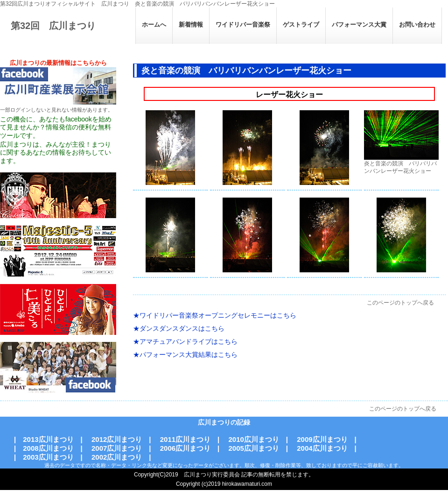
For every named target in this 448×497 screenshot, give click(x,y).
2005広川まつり (253, 448)
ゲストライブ (301, 25)
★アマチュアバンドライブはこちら (185, 341)
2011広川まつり (185, 439)
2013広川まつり (48, 439)
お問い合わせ (417, 25)
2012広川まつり (117, 439)
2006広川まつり (185, 448)
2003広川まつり (48, 457)
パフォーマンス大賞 (359, 25)
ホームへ (154, 25)
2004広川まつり (322, 448)
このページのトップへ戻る (400, 303)
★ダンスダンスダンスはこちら (179, 328)
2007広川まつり (117, 448)
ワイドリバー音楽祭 (243, 25)
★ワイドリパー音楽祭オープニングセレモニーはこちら (215, 315)
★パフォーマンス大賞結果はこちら (185, 355)
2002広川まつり (117, 457)
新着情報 (191, 25)
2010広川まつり (253, 439)
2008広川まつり (48, 448)
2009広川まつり (322, 439)
